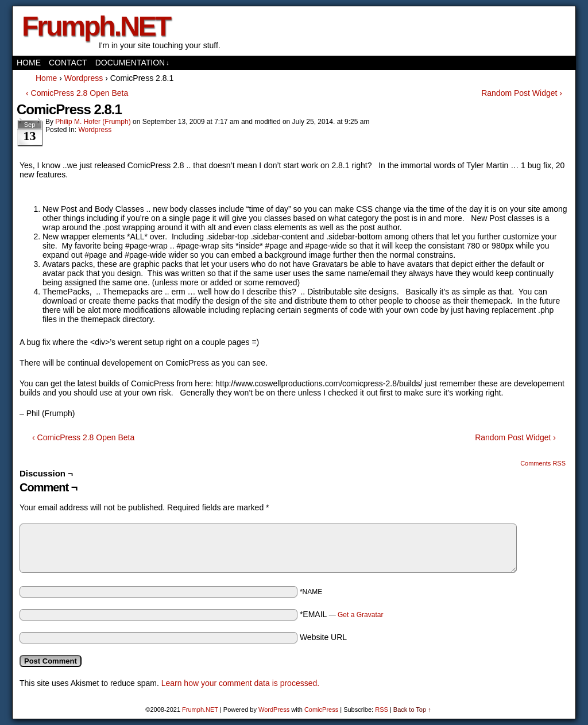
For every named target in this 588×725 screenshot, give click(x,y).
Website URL (323, 637)
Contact (68, 63)
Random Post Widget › (522, 93)
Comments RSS (543, 463)
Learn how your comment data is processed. (240, 683)
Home (29, 63)
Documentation (132, 63)
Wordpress (95, 130)
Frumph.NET (96, 26)
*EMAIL (342, 614)
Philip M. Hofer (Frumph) (93, 122)
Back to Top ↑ (412, 710)
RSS (382, 710)
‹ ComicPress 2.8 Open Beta (77, 93)
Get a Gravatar (360, 615)
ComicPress (321, 710)
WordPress (274, 710)
